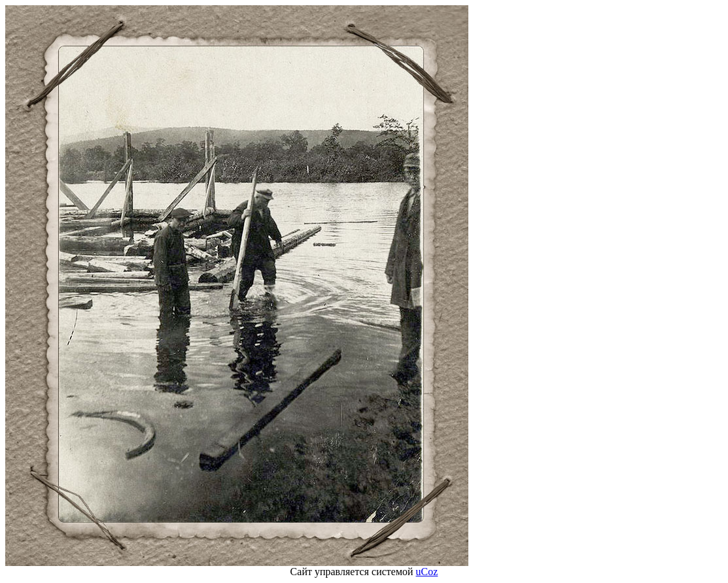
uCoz (427, 572)
